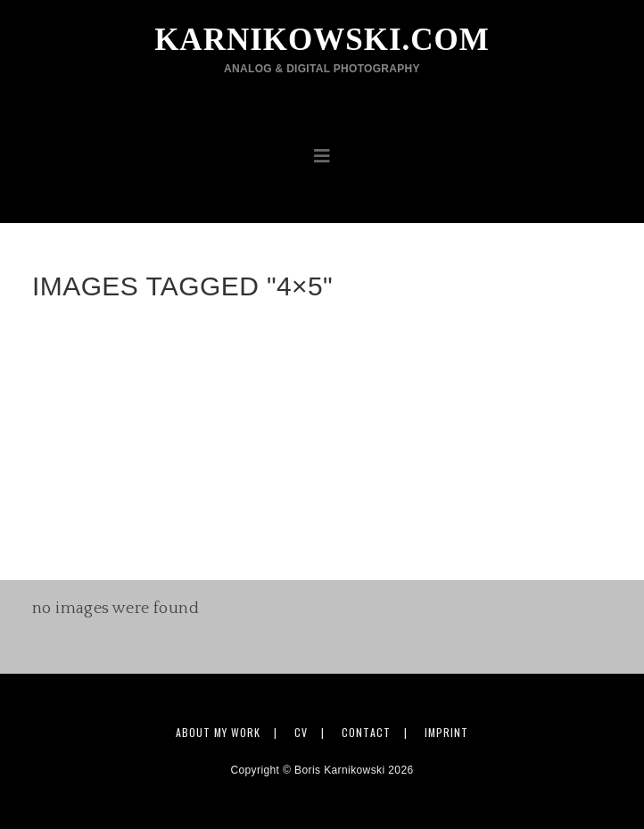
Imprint (446, 732)
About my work (218, 732)
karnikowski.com (322, 50)
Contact (366, 732)
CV (301, 732)
